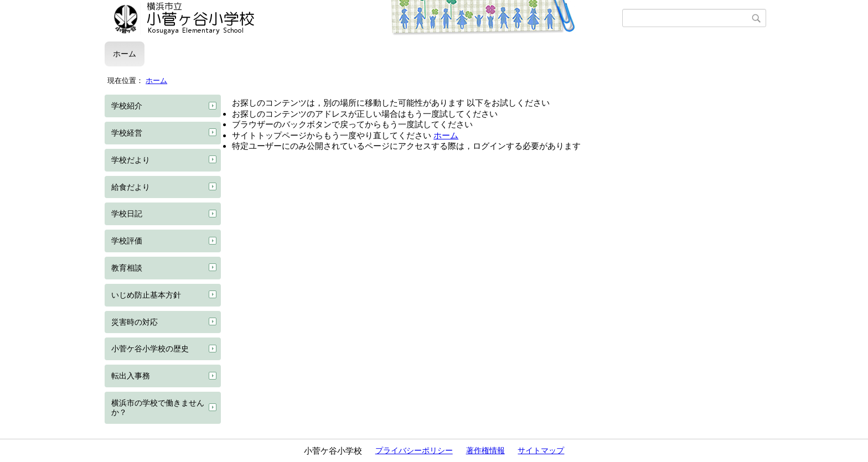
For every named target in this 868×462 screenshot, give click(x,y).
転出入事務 (131, 376)
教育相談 (127, 268)
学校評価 (127, 241)
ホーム (125, 54)
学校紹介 (127, 106)
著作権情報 (485, 450)
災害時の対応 (135, 322)
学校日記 (127, 214)
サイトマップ (541, 450)
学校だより (131, 160)
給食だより (131, 187)
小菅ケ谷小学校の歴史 (150, 349)
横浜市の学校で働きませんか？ (158, 408)
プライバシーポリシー (414, 450)
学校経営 (127, 133)
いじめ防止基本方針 (146, 295)
